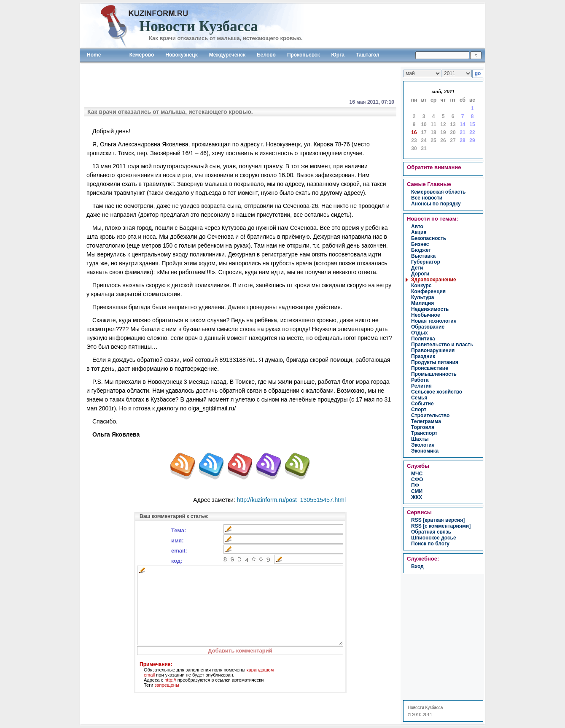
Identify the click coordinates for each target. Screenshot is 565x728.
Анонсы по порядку (436, 204)
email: (179, 551)
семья (419, 398)
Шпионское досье (434, 538)
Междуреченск (227, 55)
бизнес (420, 244)
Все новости (427, 198)
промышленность (434, 374)
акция (419, 232)
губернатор (426, 262)
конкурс (421, 286)
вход (417, 566)
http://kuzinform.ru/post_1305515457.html (291, 500)
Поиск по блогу (430, 544)
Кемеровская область (439, 192)
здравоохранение (434, 280)
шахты (420, 439)
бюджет (421, 250)
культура (422, 297)
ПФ (415, 485)
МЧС (417, 474)
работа (420, 380)
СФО (417, 480)
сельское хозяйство (437, 392)
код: (177, 561)
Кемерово (142, 55)
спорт (419, 410)
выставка (423, 256)
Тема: (179, 530)
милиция (422, 303)
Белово (266, 55)
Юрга (338, 55)
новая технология (434, 321)
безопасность (429, 238)
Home (94, 55)
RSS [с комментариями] (441, 526)
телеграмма (426, 421)
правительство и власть (442, 345)
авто (417, 226)
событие (422, 404)
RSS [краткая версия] (438, 520)
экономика (425, 451)
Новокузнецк (181, 55)
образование (428, 327)
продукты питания (435, 362)
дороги (420, 274)
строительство (430, 415)
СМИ (417, 491)
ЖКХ (417, 497)
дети (417, 268)
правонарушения (433, 351)
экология (423, 445)
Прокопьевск (304, 55)
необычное (426, 315)
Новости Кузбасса (425, 708)
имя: (178, 541)
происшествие (430, 368)
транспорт (424, 433)
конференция (428, 291)
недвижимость (430, 309)
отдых (420, 333)
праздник (423, 356)
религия (421, 386)
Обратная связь (431, 532)
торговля (423, 427)
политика (423, 339)
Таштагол (368, 55)
